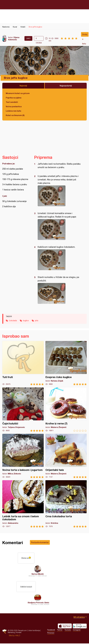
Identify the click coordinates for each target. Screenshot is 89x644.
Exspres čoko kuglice (66, 363)
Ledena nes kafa (13, 111)
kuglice (26, 320)
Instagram (77, 630)
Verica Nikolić (38, 574)
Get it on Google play (80, 627)
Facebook (51, 630)
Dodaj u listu (85, 35)
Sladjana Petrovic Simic (38, 603)
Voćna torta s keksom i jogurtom (23, 456)
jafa (37, 320)
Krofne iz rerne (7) (66, 410)
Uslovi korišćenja (34, 631)
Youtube (68, 630)
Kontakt (19, 633)
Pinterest (51, 633)
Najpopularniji (66, 86)
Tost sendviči (12, 102)
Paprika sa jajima (14, 98)
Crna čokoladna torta (66, 504)
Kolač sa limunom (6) (15, 115)
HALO (18, 636)
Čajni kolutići (23, 410)
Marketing (11, 633)
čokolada (13, 320)
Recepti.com (44, 5)
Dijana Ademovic (14, 38)
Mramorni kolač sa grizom (18, 93)
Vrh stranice (79, 618)
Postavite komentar (40, 542)
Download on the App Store (65, 627)
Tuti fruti (23, 363)
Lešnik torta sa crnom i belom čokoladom (23, 504)
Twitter (60, 630)
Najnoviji (23, 86)
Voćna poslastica (14, 106)
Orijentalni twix (66, 456)
